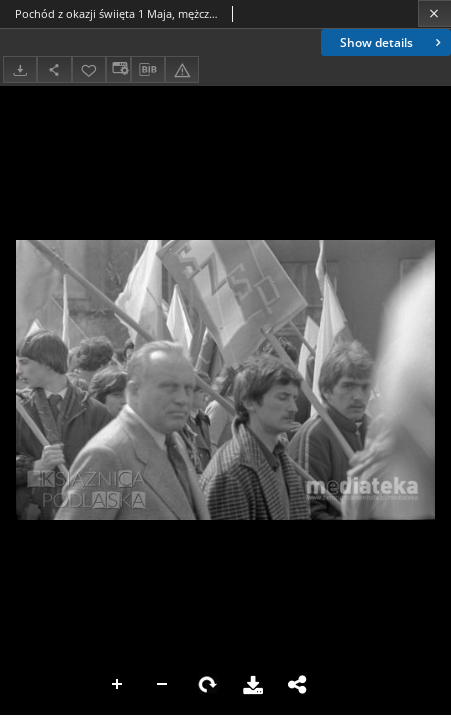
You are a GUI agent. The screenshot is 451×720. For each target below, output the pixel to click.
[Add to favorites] (89, 69)
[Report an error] (182, 69)
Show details (392, 42)
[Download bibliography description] (148, 70)
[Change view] (118, 69)
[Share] (54, 69)
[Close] (434, 13)
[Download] (20, 69)
